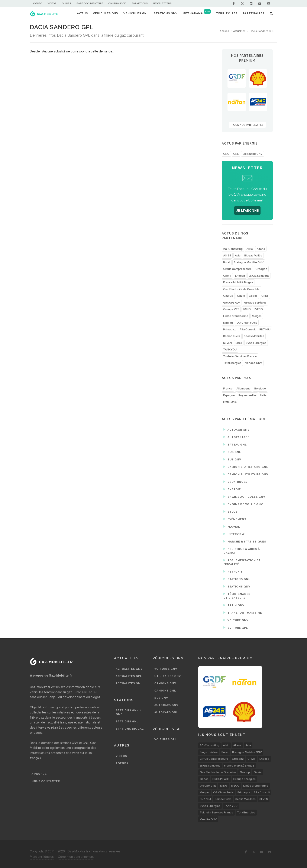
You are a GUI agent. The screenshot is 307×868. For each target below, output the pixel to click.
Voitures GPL (166, 739)
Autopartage (237, 437)
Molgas (257, 316)
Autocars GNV (166, 705)
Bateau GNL (235, 444)
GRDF (265, 296)
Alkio (250, 249)
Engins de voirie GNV (243, 504)
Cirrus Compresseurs (237, 269)
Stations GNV (237, 586)
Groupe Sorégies (255, 302)
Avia (238, 255)
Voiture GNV (236, 620)
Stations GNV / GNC (129, 712)
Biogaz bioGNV (253, 154)
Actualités (239, 31)
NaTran (228, 323)
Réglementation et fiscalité (242, 562)
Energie (232, 489)
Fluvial (232, 527)
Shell (239, 343)
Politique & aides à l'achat (242, 551)
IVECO (259, 309)
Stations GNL (237, 579)
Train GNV (234, 605)
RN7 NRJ (265, 329)
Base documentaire (90, 4)
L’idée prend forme (236, 316)
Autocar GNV (236, 430)
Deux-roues (235, 482)
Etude (231, 512)
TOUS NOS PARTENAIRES (247, 125)
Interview (234, 534)
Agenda (37, 4)
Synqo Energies (256, 343)
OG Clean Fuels (247, 323)
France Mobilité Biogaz (238, 282)
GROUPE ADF (232, 302)
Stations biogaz (130, 729)
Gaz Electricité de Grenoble (241, 289)
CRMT (227, 276)
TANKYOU (230, 349)
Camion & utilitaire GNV (246, 474)
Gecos (253, 296)
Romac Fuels (232, 336)
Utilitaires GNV (168, 676)
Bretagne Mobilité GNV (249, 262)
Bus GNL (232, 452)
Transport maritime (243, 613)
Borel (227, 262)
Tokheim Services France (240, 356)
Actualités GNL (129, 683)
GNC (226, 154)
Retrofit (233, 571)
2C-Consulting (233, 249)
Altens (261, 249)
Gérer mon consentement (76, 857)
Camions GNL (165, 691)
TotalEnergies (232, 363)
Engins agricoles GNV (244, 497)
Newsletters (162, 4)
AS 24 (227, 255)
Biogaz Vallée (253, 255)
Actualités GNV (129, 669)
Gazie (241, 296)
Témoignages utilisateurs (237, 596)
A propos (39, 774)
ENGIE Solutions (259, 276)
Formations (140, 4)
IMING (247, 309)
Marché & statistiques (245, 541)
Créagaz (261, 269)
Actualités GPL (129, 676)
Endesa (240, 276)
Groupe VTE (231, 309)
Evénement (235, 519)
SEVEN (227, 343)
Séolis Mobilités (254, 336)
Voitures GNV (166, 669)
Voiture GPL (236, 628)
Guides (67, 4)
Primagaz (230, 329)
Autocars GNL (166, 712)
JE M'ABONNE (247, 210)
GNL (236, 154)
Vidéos (52, 4)
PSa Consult (248, 329)
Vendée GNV (254, 363)
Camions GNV (165, 683)
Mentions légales (42, 857)
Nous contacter (46, 781)
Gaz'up (228, 296)
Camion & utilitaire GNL (246, 467)
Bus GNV (232, 459)
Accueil (224, 31)
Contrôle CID (117, 4)
